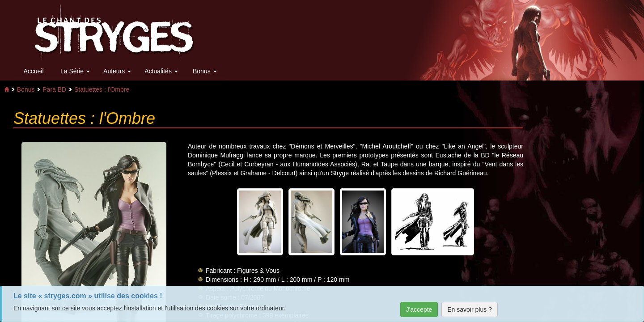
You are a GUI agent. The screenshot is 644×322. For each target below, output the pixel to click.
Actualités (161, 71)
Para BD (54, 89)
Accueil (33, 71)
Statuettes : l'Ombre (102, 89)
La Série (75, 71)
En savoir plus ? (470, 309)
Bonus (205, 71)
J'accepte (419, 309)
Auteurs (117, 71)
